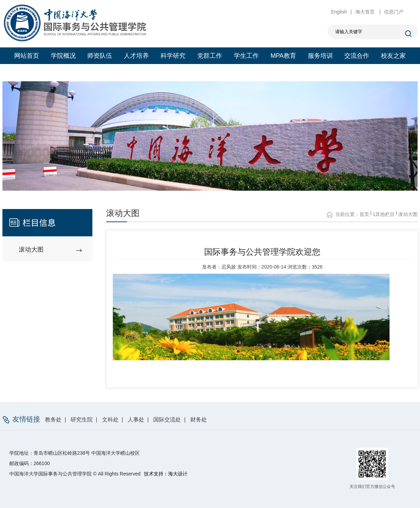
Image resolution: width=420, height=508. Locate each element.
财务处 (199, 420)
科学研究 (173, 56)
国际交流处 (167, 420)
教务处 (53, 420)
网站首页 (27, 56)
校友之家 (393, 56)
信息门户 (394, 12)
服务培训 (320, 56)
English (339, 12)
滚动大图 (408, 214)
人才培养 (136, 56)
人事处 (136, 420)
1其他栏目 (384, 214)
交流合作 (357, 56)
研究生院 (82, 420)
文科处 (110, 420)
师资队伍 (100, 56)
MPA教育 (283, 56)
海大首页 (366, 12)
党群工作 (210, 56)
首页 (364, 214)
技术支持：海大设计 (166, 474)
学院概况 (63, 56)
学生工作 (246, 56)
